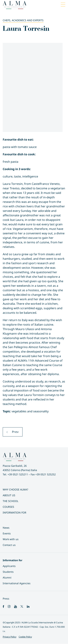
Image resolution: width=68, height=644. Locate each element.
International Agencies (17, 583)
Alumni (7, 577)
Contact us (9, 545)
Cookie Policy (25, 637)
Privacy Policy (10, 637)
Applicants (9, 566)
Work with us (11, 539)
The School (11, 501)
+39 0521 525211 (18, 474)
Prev (13, 432)
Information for (15, 513)
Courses (8, 507)
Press (6, 599)
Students (8, 572)
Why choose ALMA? (15, 489)
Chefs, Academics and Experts (23, 20)
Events (7, 533)
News (6, 528)
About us (9, 495)
